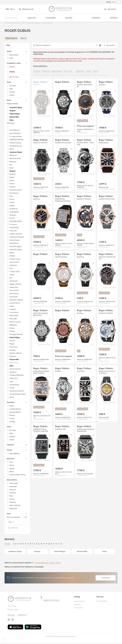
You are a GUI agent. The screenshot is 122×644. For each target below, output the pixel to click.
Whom (17, 83)
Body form (17, 460)
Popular (8, 545)
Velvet (96, 72)
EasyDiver (46, 72)
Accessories (51, 18)
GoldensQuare (57, 72)
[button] (10, 9)
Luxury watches (11, 18)
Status (17, 52)
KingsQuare (80, 72)
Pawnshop (96, 18)
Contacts (114, 18)
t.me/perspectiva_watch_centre (48, 564)
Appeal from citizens (51, 601)
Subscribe (106, 579)
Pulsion (89, 72)
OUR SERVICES (102, 602)
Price (17, 515)
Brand (17, 101)
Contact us (22, 616)
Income (17, 451)
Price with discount (14, 518)
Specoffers (17, 403)
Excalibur (37, 72)
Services (69, 18)
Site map (11, 616)
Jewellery (32, 18)
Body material (17, 481)
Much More (68, 72)
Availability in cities (17, 64)
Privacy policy (13, 611)
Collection (17, 446)
